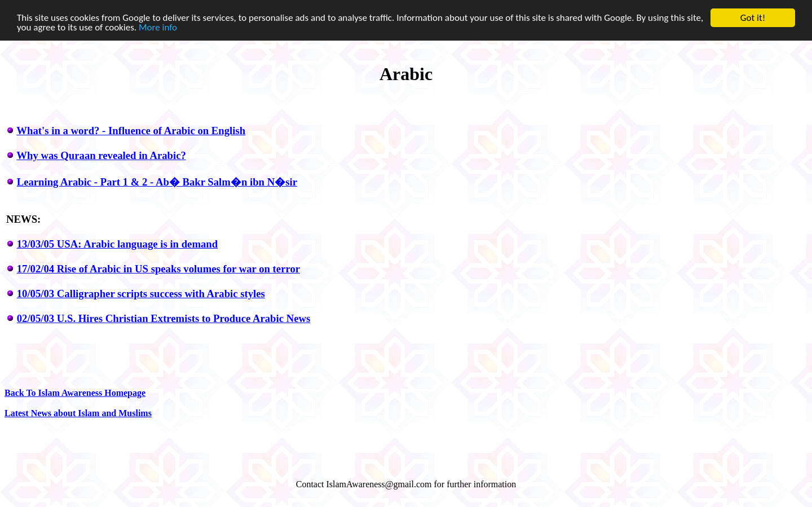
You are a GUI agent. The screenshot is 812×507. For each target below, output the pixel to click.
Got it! (753, 18)
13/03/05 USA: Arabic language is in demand (117, 244)
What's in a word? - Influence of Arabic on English (131, 131)
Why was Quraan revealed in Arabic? (101, 155)
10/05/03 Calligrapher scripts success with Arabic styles (141, 294)
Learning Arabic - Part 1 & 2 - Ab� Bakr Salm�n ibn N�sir (157, 182)
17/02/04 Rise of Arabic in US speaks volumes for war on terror (158, 269)
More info (158, 27)
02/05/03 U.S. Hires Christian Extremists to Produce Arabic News (164, 318)
